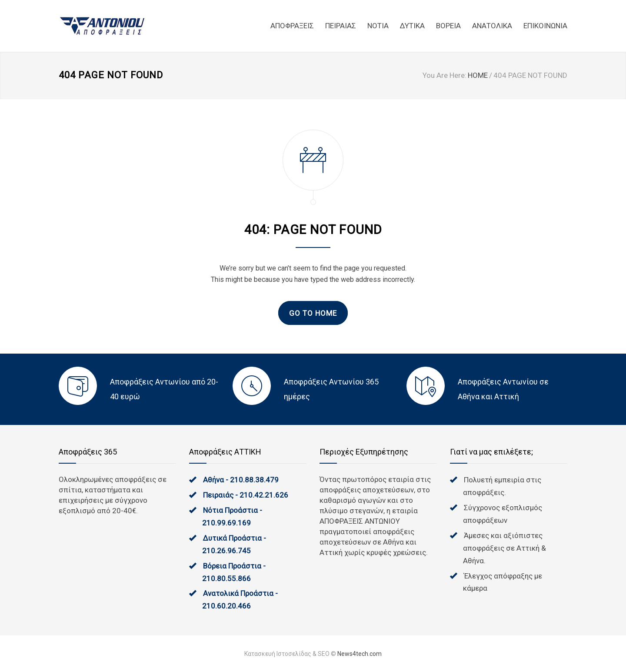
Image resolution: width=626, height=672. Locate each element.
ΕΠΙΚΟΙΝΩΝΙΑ (545, 26)
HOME (478, 75)
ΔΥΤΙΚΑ (412, 26)
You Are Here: (445, 75)
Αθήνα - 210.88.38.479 (241, 480)
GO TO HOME (313, 313)
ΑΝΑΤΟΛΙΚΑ (492, 26)
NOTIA (378, 26)
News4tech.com (360, 654)
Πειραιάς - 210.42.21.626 (246, 495)
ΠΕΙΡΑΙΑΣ (341, 26)
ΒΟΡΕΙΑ (448, 26)
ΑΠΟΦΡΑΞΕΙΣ (292, 26)
